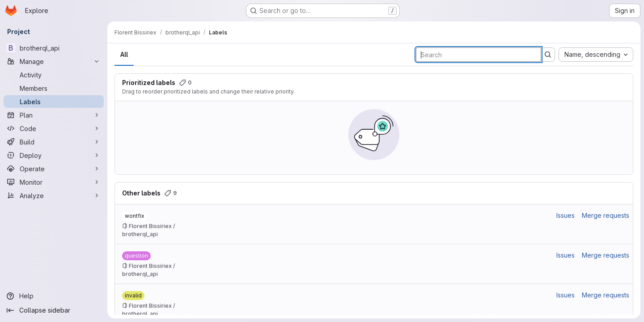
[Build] (54, 142)
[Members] (54, 88)
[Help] (54, 296)
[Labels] (54, 102)
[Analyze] (54, 195)
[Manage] (54, 61)
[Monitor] (54, 182)
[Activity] (54, 75)
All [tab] (124, 54)
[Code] (54, 128)
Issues (566, 215)
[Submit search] (548, 55)
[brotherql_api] (54, 48)
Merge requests (606, 215)
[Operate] (54, 169)
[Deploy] (54, 155)
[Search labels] (479, 55)
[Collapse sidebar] (54, 310)
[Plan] (54, 115)
